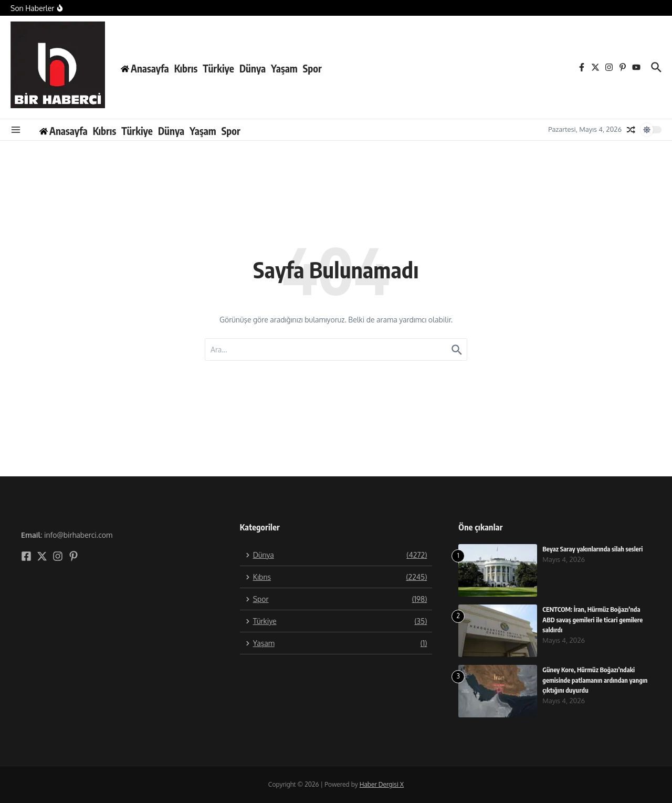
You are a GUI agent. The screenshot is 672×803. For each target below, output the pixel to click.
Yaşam (284, 68)
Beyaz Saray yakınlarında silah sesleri (594, 549)
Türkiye (218, 68)
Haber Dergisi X (382, 784)
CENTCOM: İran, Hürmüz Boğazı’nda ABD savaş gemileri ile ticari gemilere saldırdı (594, 619)
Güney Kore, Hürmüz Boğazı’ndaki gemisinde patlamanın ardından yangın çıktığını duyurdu (590, 680)
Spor (312, 68)
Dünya (253, 68)
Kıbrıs (186, 68)
